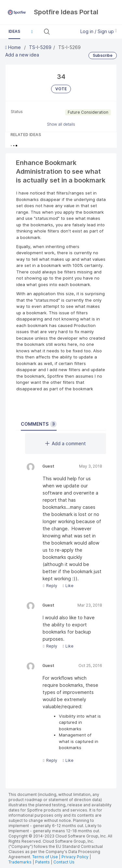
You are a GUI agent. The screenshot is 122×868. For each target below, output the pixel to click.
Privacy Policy (75, 857)
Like (68, 586)
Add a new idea (22, 55)
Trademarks (20, 862)
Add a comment (66, 443)
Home (14, 47)
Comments (39, 424)
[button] (32, 31)
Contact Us (64, 862)
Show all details (61, 124)
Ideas (14, 31)
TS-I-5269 (40, 47)
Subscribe (103, 55)
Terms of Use (45, 857)
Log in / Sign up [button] (99, 31)
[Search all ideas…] (62, 31)
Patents (42, 862)
